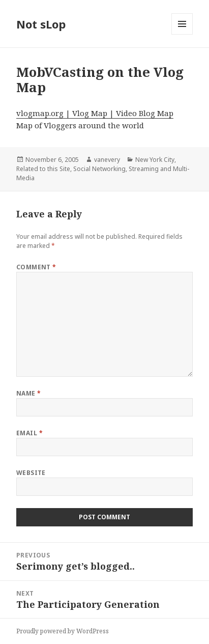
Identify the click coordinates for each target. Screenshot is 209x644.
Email (29, 433)
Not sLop (41, 24)
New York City (155, 160)
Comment (36, 267)
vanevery (107, 160)
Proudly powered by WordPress (63, 631)
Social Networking (99, 169)
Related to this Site (43, 169)
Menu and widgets (182, 34)
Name (29, 393)
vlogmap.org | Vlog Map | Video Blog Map (95, 113)
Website (31, 473)
